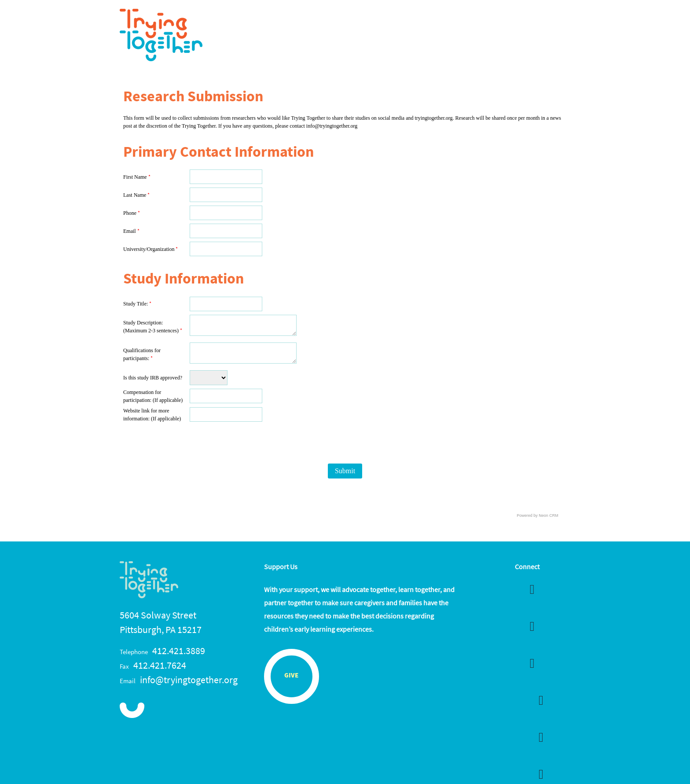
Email (131, 231)
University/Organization (150, 249)
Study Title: (137, 304)
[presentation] (256, 442)
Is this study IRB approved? (153, 378)
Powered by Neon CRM (538, 515)
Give (291, 676)
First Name (137, 177)
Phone (132, 213)
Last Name (136, 195)
